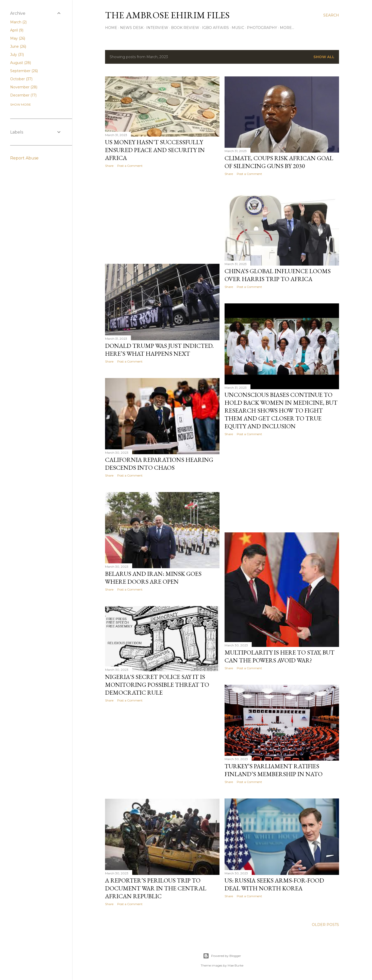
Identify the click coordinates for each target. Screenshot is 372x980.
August (21, 63)
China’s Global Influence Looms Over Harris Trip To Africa (278, 275)
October (21, 79)
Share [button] (109, 166)
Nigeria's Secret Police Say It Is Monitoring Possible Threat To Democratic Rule (157, 685)
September (24, 71)
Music (238, 28)
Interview (157, 28)
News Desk (132, 28)
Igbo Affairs (215, 28)
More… (287, 28)
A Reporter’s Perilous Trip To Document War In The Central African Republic (156, 888)
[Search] (331, 15)
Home (111, 28)
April (17, 30)
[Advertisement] (162, 216)
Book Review (185, 28)
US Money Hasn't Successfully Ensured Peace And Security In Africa (155, 150)
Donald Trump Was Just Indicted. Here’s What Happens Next (159, 350)
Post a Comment (130, 166)
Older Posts (325, 925)
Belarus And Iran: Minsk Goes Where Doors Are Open (153, 578)
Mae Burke (235, 965)
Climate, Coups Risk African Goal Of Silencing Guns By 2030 (279, 162)
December (23, 95)
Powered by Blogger (222, 956)
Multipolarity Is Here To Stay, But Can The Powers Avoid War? (280, 656)
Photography (262, 28)
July (17, 55)
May (18, 38)
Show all (324, 57)
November (24, 87)
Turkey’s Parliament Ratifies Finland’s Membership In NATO (274, 770)
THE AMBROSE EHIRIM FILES (167, 15)
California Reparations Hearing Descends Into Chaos (159, 464)
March (18, 22)
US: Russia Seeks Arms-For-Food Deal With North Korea (274, 884)
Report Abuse (24, 158)
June (18, 46)
